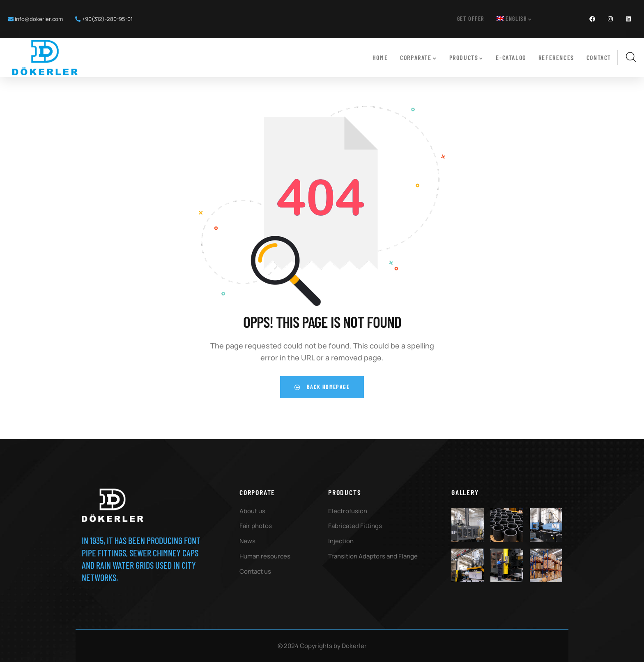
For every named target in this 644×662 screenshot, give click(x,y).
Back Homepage (322, 386)
